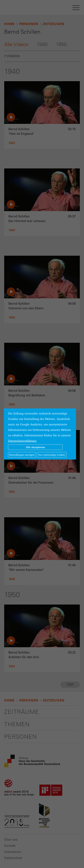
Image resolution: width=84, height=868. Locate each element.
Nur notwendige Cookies (52, 455)
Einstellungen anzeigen (22, 455)
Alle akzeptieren (35, 447)
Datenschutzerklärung (22, 441)
